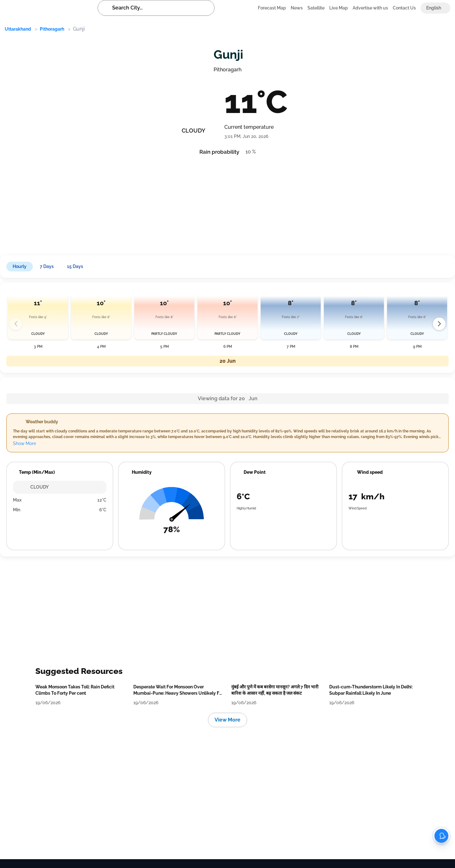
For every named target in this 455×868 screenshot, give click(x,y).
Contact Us (404, 8)
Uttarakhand (18, 29)
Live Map (339, 8)
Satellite (316, 8)
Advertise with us (370, 8)
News (297, 8)
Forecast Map (272, 8)
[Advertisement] (193, 203)
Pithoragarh (52, 29)
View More (227, 720)
